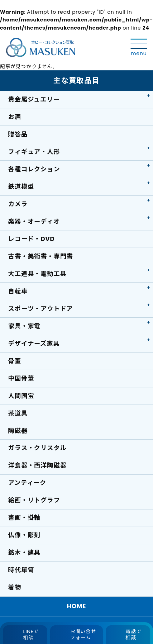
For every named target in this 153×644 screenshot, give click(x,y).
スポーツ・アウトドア (41, 309)
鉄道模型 (21, 187)
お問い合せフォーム (83, 635)
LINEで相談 (31, 635)
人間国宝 (21, 396)
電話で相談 (133, 635)
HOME (77, 606)
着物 (15, 587)
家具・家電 (24, 326)
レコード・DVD (31, 239)
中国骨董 (21, 378)
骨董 (15, 361)
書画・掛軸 (24, 518)
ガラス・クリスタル (37, 448)
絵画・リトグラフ (34, 500)
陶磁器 (18, 431)
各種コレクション (34, 169)
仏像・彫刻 (24, 535)
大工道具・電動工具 (37, 274)
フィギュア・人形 (34, 152)
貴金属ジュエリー (34, 99)
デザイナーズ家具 (34, 343)
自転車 (18, 291)
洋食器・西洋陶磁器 (37, 465)
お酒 (15, 117)
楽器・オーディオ (34, 221)
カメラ (18, 204)
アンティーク (27, 483)
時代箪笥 (21, 570)
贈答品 (18, 134)
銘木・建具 (24, 552)
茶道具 (18, 413)
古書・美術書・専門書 (41, 256)
